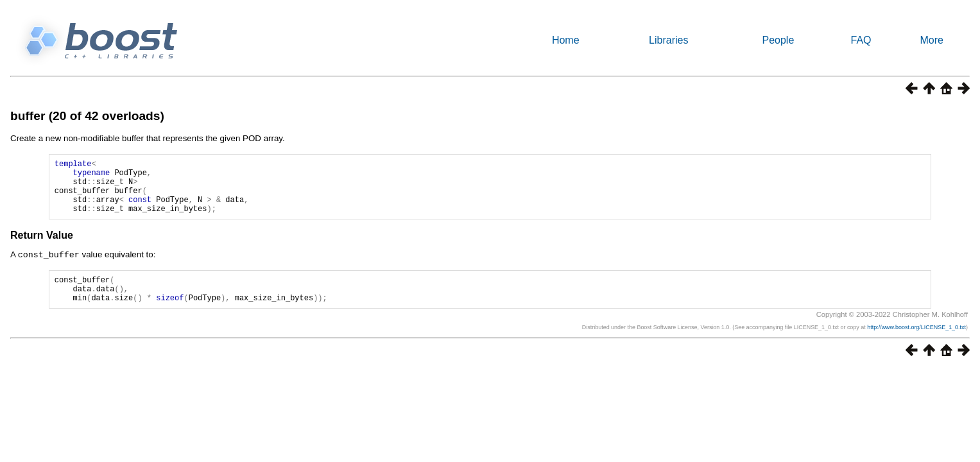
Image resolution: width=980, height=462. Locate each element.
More (932, 40)
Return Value (42, 247)
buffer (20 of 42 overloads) (87, 116)
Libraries (668, 40)
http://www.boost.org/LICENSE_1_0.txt (916, 344)
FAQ (861, 40)
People (778, 40)
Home (566, 40)
